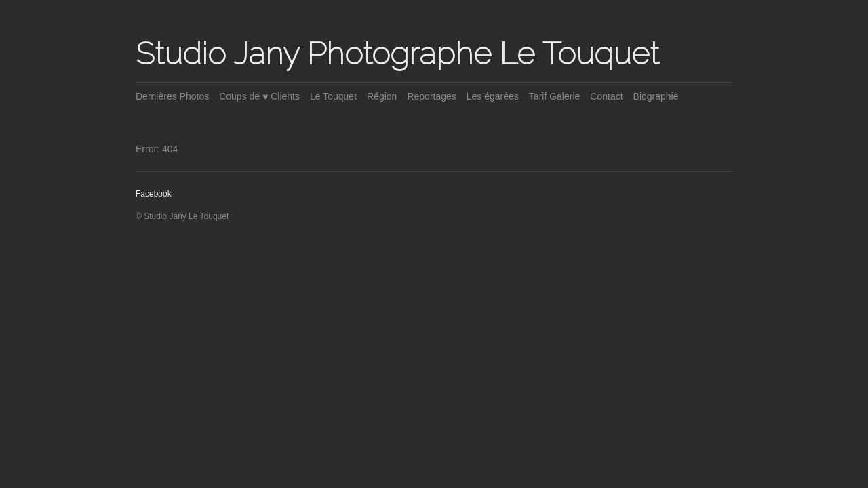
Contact (606, 96)
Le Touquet (333, 96)
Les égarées (493, 96)
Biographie (656, 96)
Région (382, 96)
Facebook (154, 194)
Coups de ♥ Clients (259, 96)
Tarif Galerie (554, 96)
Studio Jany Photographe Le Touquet (397, 54)
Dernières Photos (172, 96)
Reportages (431, 96)
